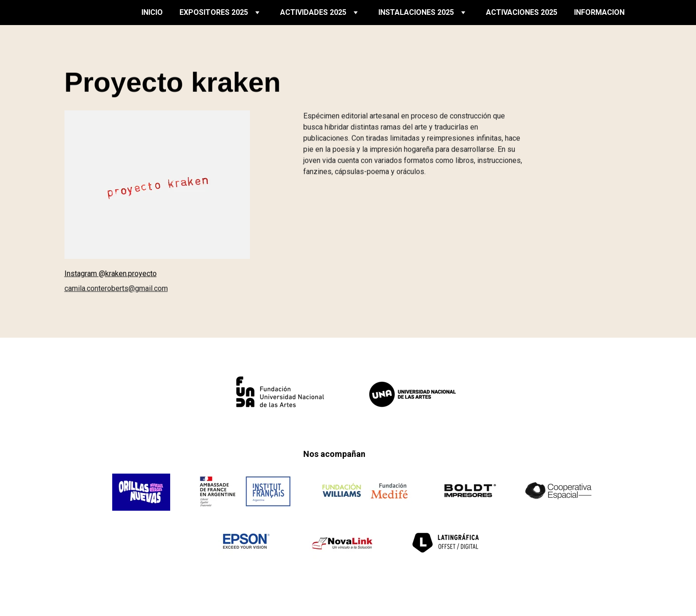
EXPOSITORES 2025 (214, 12)
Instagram (82, 274)
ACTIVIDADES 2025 (313, 12)
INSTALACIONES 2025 (416, 12)
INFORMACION (599, 12)
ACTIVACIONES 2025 (522, 12)
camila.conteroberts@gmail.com (116, 289)
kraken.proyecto (131, 274)
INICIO (152, 12)
